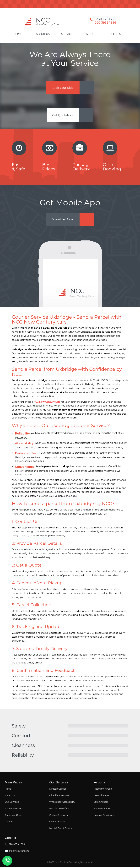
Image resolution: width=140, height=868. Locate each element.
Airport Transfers (14, 809)
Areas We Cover (14, 816)
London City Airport (104, 816)
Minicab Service (58, 789)
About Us (43, 34)
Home (18, 34)
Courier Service (58, 822)
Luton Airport (101, 802)
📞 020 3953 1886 (15, 845)
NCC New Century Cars (47, 402)
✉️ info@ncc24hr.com (17, 851)
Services (68, 34)
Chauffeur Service (59, 796)
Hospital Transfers (59, 809)
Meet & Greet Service (61, 829)
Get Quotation (63, 115)
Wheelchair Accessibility (62, 802)
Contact (118, 34)
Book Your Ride (63, 88)
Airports (93, 34)
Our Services (12, 802)
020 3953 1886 (105, 23)
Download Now (63, 220)
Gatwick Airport (102, 796)
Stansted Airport (103, 809)
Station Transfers (58, 816)
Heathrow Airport (103, 789)
